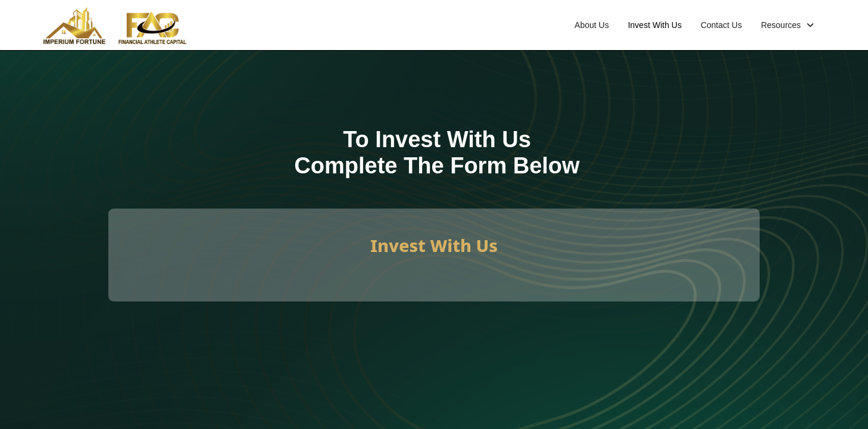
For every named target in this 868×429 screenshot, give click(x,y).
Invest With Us (655, 25)
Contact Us (721, 25)
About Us (592, 25)
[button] (788, 25)
